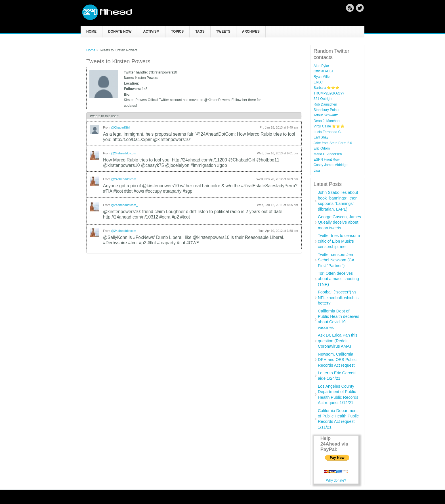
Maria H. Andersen (328, 154)
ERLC (318, 82)
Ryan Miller (322, 77)
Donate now (120, 31)
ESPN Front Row (327, 159)
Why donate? (336, 480)
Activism (151, 31)
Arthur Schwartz (326, 115)
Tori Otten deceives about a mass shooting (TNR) (338, 279)
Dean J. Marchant (327, 121)
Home (91, 31)
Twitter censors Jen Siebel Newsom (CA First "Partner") (336, 260)
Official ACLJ (323, 71)
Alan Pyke (321, 66)
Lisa (317, 171)
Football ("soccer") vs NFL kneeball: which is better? (338, 298)
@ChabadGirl (120, 127)
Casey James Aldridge (330, 165)
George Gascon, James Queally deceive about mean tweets (339, 222)
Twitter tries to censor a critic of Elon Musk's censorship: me (339, 241)
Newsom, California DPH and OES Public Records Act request (337, 360)
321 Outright (323, 99)
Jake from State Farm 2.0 (333, 143)
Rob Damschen (325, 104)
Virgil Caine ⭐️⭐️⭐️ (329, 126)
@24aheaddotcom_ (124, 205)
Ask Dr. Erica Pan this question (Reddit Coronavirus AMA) (338, 341)
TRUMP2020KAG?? (329, 93)
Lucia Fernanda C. (328, 132)
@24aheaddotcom (123, 153)
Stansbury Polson (327, 110)
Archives (251, 31)
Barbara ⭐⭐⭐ (327, 88)
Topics (177, 31)
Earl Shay (321, 137)
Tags (200, 31)
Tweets (223, 31)
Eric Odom (322, 148)
